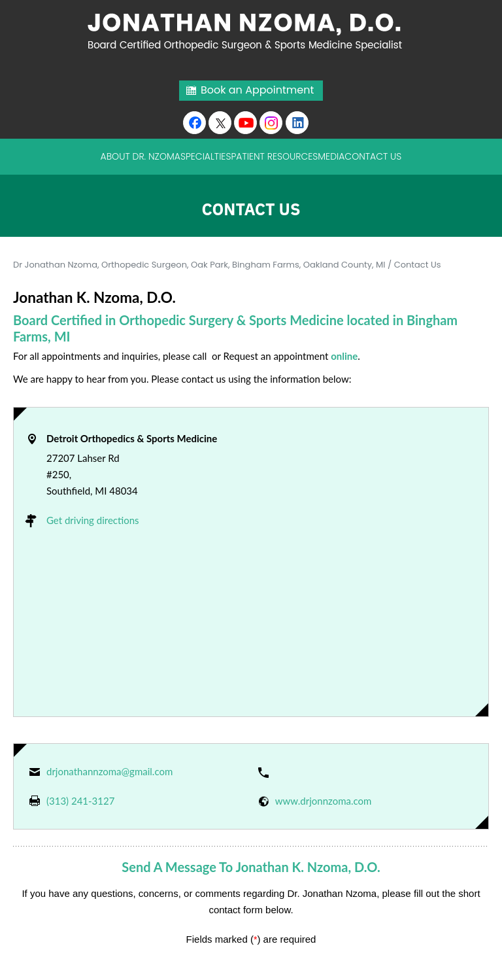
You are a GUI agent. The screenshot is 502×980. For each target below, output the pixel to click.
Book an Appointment (257, 90)
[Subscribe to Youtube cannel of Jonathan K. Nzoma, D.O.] (245, 123)
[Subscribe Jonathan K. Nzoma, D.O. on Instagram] (271, 123)
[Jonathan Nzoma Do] (251, 31)
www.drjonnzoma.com (324, 801)
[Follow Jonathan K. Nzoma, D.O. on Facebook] (194, 123)
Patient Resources (274, 156)
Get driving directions (93, 520)
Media (331, 156)
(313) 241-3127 (80, 801)
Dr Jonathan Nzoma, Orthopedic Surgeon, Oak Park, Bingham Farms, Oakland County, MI (199, 265)
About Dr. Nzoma (141, 156)
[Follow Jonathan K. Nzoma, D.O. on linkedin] (297, 123)
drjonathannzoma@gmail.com (109, 771)
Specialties (206, 156)
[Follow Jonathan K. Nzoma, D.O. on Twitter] (220, 123)
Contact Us (373, 156)
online (344, 356)
